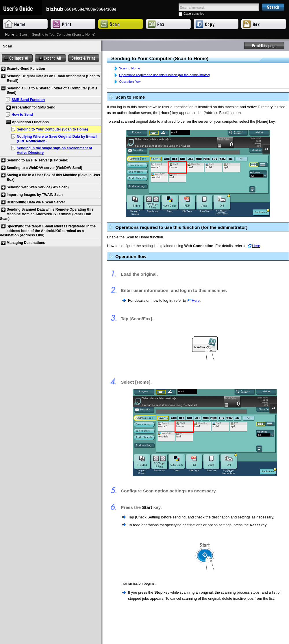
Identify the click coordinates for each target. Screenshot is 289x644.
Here (256, 246)
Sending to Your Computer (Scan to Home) (52, 129)
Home (10, 34)
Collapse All (17, 58)
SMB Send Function (28, 100)
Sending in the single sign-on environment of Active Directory (54, 150)
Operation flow (130, 82)
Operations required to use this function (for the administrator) (164, 75)
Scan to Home (130, 68)
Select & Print (84, 58)
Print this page (264, 46)
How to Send (22, 115)
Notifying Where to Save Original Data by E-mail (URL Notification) (57, 139)
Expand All (50, 58)
